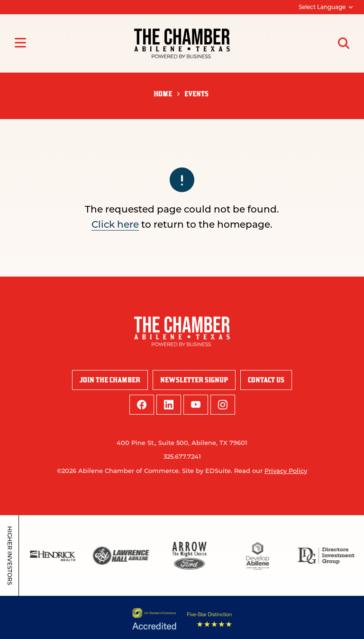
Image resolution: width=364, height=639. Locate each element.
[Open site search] (344, 43)
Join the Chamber (110, 380)
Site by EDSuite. (207, 471)
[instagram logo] (223, 405)
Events (196, 94)
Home (163, 94)
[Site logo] (182, 43)
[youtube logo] (196, 405)
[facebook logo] (142, 405)
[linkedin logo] (169, 405)
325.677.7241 (182, 456)
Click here (115, 224)
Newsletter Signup (194, 380)
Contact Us (266, 380)
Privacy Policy (286, 471)
